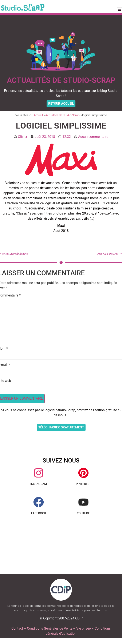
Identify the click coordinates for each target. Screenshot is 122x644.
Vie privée (83, 628)
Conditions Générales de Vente (50, 628)
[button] (120, 10)
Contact (17, 628)
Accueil (38, 115)
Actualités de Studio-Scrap (62, 115)
